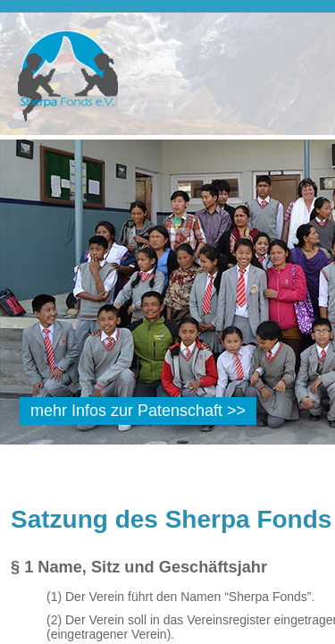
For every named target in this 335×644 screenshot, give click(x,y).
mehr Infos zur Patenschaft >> (138, 411)
